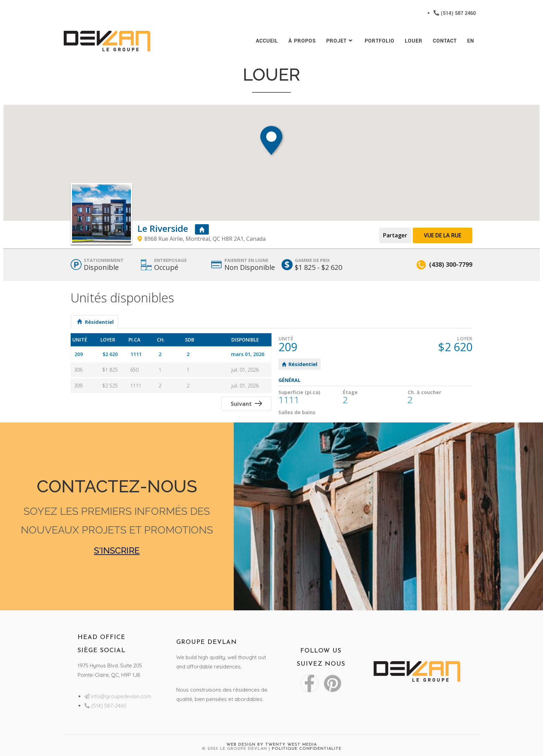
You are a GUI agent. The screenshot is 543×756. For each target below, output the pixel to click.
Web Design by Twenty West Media (272, 745)
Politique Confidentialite (307, 749)
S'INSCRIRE (117, 550)
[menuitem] (471, 41)
